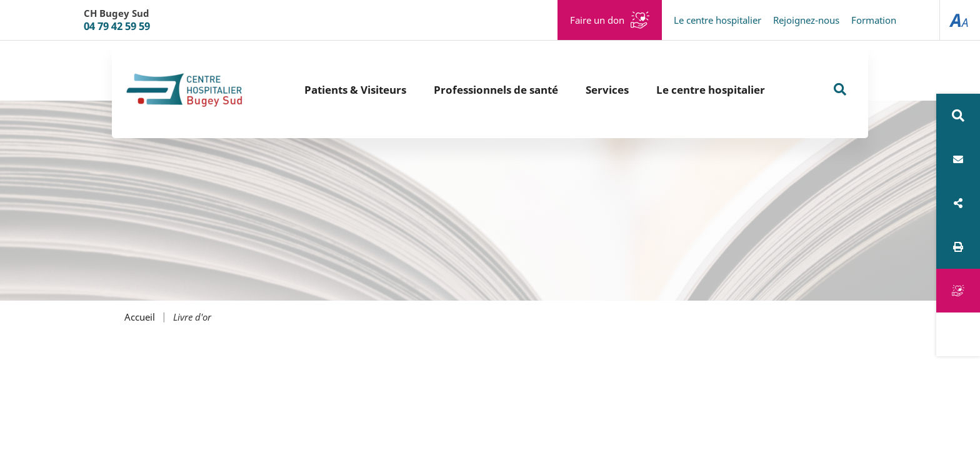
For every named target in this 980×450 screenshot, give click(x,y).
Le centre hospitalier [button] (711, 90)
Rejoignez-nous (806, 20)
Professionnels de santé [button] (496, 90)
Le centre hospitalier (717, 20)
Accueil (140, 317)
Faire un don (597, 20)
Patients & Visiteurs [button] (355, 90)
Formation (874, 20)
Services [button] (607, 90)
